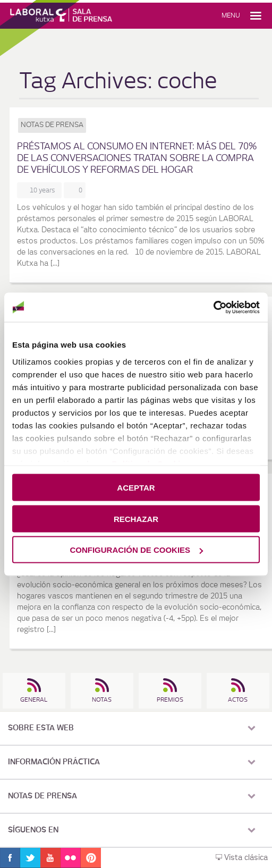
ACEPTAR (136, 488)
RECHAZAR (136, 519)
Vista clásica (242, 858)
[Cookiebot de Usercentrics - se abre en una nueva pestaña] (213, 307)
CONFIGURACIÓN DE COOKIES (136, 550)
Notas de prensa (52, 125)
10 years (44, 190)
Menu (231, 15)
